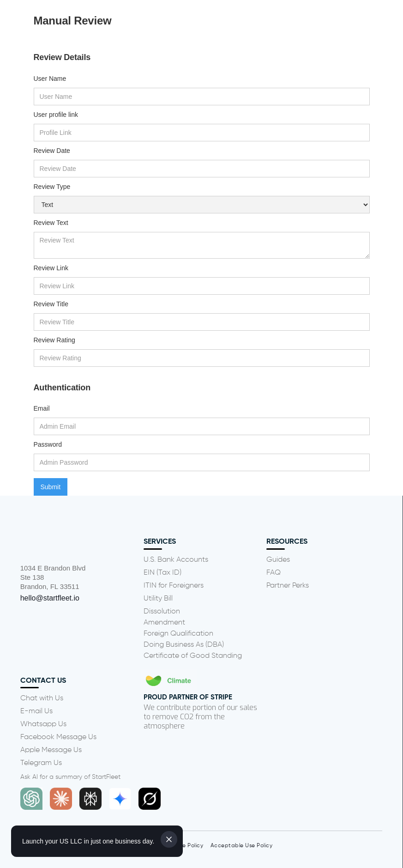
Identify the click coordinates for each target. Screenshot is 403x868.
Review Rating (54, 340)
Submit (51, 487)
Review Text (51, 223)
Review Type (52, 187)
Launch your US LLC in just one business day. (88, 841)
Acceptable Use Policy (242, 846)
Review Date (52, 151)
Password (48, 444)
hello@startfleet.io (50, 598)
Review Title (51, 304)
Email (42, 408)
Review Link (51, 268)
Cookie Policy (185, 846)
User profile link (56, 115)
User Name (50, 79)
